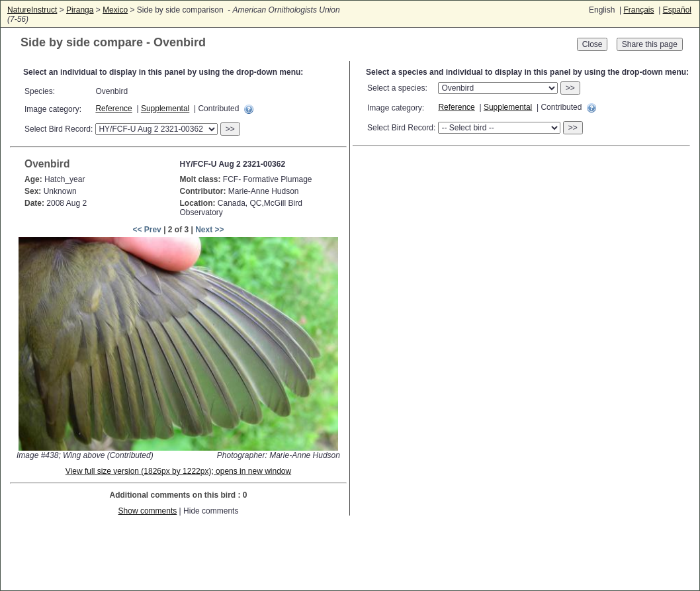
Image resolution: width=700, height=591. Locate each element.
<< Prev (147, 230)
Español (677, 10)
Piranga (80, 10)
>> (230, 129)
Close (592, 44)
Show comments (148, 511)
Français (638, 10)
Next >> (209, 230)
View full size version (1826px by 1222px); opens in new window (178, 471)
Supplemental (165, 109)
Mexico (115, 10)
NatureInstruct (32, 10)
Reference (113, 109)
